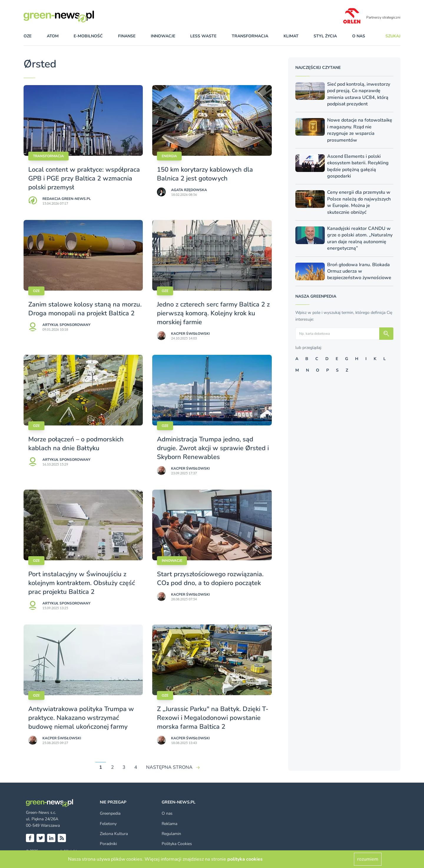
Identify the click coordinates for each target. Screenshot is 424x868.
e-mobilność (88, 36)
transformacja (250, 36)
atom (53, 36)
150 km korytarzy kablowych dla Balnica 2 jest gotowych (205, 174)
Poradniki (108, 844)
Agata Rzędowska (189, 190)
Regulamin (171, 834)
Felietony (108, 824)
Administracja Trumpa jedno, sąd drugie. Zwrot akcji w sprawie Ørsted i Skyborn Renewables (213, 448)
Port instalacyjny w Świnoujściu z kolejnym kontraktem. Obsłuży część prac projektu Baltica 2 (82, 583)
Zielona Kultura (114, 834)
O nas (359, 36)
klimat (291, 36)
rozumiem (368, 859)
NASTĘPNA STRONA (169, 767)
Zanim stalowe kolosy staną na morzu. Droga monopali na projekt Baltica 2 (85, 309)
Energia (169, 156)
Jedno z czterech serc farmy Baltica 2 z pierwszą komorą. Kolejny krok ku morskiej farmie (213, 313)
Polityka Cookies (177, 844)
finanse (127, 36)
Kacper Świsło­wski (190, 334)
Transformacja (48, 156)
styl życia (325, 36)
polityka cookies (245, 859)
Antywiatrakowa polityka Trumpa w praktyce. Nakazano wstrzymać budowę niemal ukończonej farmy (81, 718)
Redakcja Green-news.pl (67, 199)
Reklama (169, 824)
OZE (28, 36)
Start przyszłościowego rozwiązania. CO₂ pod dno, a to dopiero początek (210, 579)
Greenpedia (110, 813)
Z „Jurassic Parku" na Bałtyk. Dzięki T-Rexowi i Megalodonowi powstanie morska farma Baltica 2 (213, 718)
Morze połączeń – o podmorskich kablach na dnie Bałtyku (76, 444)
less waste (203, 36)
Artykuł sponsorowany (66, 325)
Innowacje (172, 561)
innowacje (163, 36)
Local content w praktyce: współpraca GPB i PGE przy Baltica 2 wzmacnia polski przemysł (84, 178)
